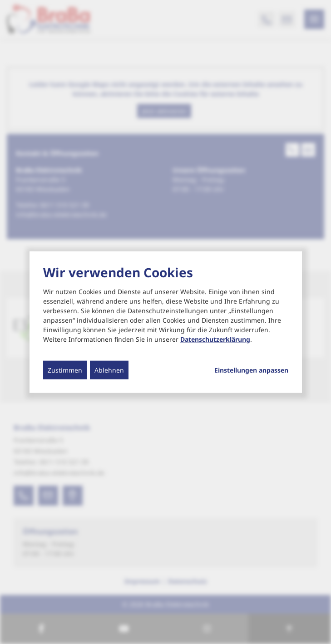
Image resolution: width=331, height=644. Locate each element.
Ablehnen (109, 370)
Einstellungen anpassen (251, 370)
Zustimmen (65, 370)
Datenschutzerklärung (215, 339)
